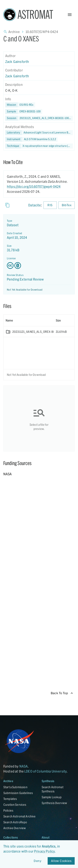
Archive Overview (15, 828)
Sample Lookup (52, 797)
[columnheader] (29, 320)
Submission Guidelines (18, 793)
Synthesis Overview (54, 803)
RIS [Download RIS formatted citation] (50, 205)
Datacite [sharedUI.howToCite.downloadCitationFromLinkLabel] (35, 205)
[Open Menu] (70, 15)
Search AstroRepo (15, 822)
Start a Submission (15, 787)
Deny (38, 861)
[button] (24, 112)
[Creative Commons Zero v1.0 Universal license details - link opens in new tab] (39, 266)
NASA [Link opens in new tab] (24, 766)
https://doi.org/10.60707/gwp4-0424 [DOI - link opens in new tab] (34, 186)
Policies (8, 810)
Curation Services (15, 805)
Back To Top (62, 693)
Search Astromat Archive (19, 816)
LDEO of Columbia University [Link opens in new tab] (45, 771)
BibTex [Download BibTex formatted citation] (67, 205)
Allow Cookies (61, 861)
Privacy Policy (44, 851)
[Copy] (7, 205)
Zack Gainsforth (17, 62)
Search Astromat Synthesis (53, 789)
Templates (10, 799)
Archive (14, 32)
